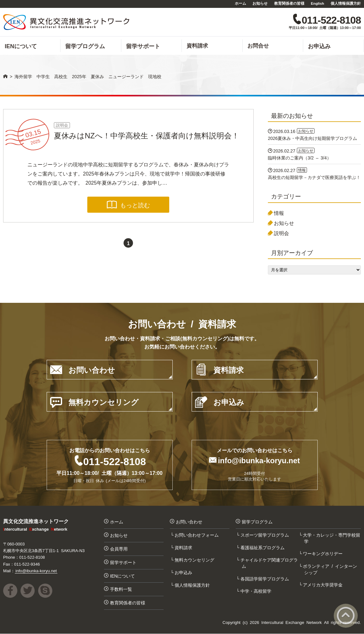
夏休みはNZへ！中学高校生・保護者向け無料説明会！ (147, 135)
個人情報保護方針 (346, 3)
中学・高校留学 (257, 591)
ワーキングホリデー (323, 553)
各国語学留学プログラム (265, 579)
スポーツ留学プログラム (265, 535)
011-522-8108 (115, 461)
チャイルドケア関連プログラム (270, 563)
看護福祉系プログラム (263, 547)
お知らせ (260, 3)
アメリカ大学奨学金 (323, 585)
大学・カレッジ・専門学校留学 (332, 538)
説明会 (62, 125)
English (317, 3)
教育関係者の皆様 (289, 3)
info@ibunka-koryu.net (259, 460)
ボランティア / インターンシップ (331, 569)
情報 (279, 213)
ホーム (240, 3)
